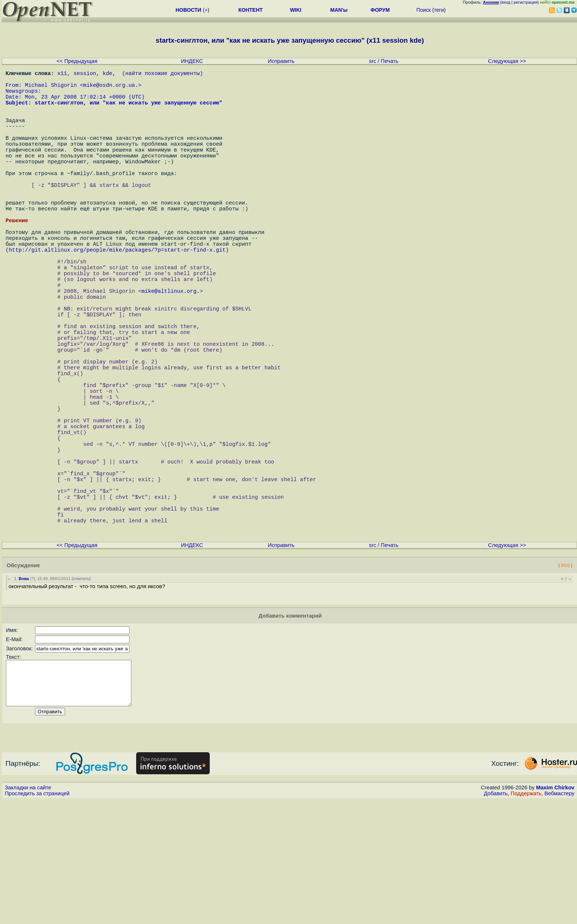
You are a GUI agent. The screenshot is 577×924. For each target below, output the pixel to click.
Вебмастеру (560, 917)
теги (439, 10)
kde (107, 74)
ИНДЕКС (192, 61)
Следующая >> (507, 61)
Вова (24, 693)
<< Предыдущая (77, 61)
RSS (565, 680)
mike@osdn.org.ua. (111, 89)
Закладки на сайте (28, 911)
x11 (62, 74)
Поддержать (526, 917)
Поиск (424, 10)
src (373, 61)
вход (506, 2)
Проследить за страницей (37, 917)
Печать (390, 61)
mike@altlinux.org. (170, 346)
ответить (81, 693)
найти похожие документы (162, 74)
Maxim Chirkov (555, 911)
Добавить (496, 917)
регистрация (526, 2)
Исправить (281, 61)
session (85, 74)
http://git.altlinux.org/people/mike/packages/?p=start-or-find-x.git (117, 295)
